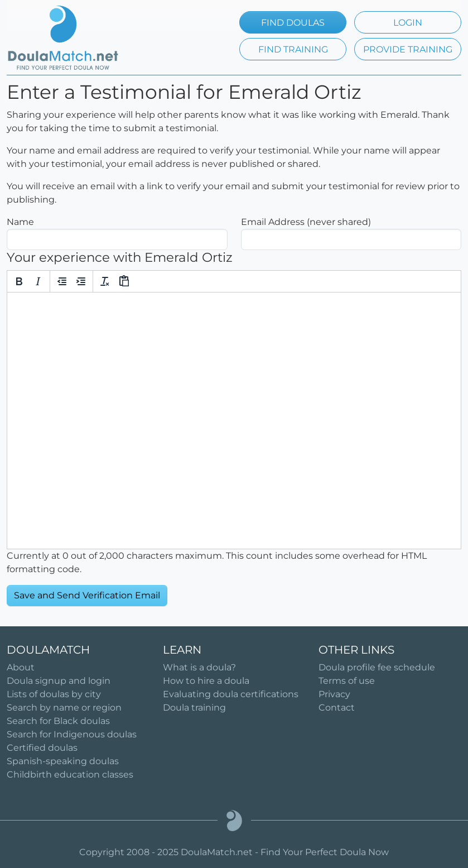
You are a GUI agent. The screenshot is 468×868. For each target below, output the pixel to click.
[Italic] (38, 281)
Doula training (194, 708)
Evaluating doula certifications (231, 694)
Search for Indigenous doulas (72, 734)
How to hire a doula (206, 681)
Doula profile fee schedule (377, 667)
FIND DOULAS (293, 23)
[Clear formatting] (105, 281)
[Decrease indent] (62, 281)
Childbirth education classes (70, 775)
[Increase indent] (81, 281)
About (21, 667)
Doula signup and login (59, 681)
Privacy (334, 694)
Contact (337, 708)
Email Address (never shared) (306, 222)
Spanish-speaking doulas (63, 761)
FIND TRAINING (293, 49)
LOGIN (408, 23)
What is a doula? (199, 667)
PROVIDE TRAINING (408, 49)
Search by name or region (64, 708)
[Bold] (19, 281)
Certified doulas (42, 748)
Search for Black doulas (58, 721)
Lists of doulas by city (54, 694)
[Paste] (124, 281)
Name (20, 222)
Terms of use (347, 681)
